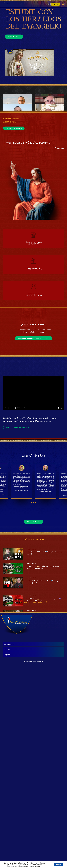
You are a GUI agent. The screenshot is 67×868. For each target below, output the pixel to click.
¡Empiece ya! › (14, 37)
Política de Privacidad (34, 866)
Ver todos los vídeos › (34, 803)
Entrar (48, 4)
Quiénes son (9, 845)
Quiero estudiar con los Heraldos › (34, 499)
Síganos (7, 855)
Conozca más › (34, 682)
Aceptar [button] (58, 865)
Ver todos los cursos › (14, 289)
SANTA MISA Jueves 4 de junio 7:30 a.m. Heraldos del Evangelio (43, 789)
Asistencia (8, 850)
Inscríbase (55, 4)
